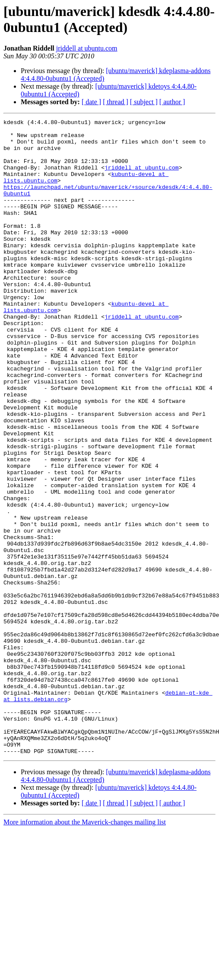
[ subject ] (144, 102)
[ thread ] (116, 102)
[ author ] (172, 102)
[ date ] (91, 102)
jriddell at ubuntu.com (87, 48)
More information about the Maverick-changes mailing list (85, 949)
